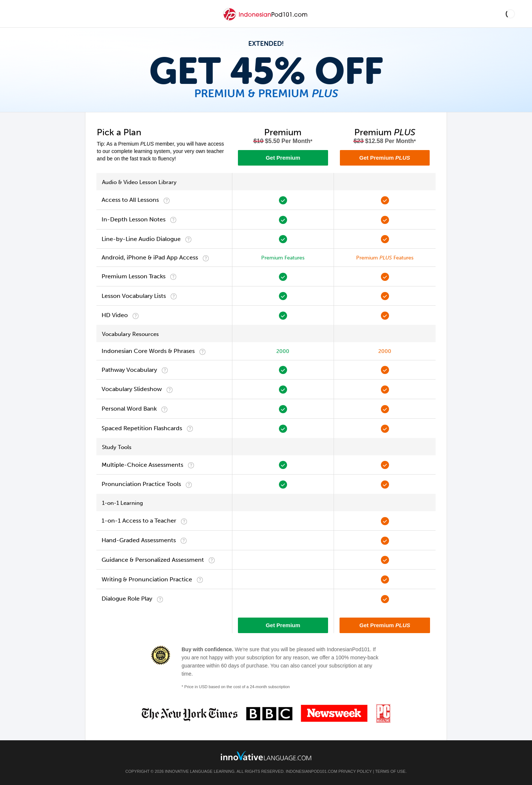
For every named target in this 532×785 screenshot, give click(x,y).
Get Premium (283, 158)
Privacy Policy (355, 771)
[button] (510, 14)
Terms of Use (390, 771)
